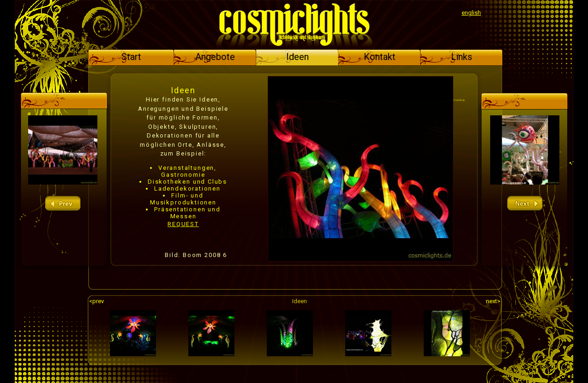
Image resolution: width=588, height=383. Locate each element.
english (471, 13)
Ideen (297, 57)
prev (63, 204)
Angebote (215, 57)
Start (131, 57)
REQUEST (183, 224)
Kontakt (380, 57)
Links (462, 57)
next (525, 204)
